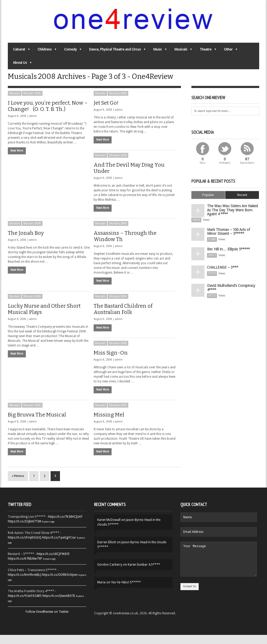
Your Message (219, 571)
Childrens (44, 53)
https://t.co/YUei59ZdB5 (25, 605)
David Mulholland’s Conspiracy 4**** (229, 292)
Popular (208, 204)
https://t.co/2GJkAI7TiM (25, 531)
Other (228, 53)
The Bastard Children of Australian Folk (123, 318)
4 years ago (48, 531)
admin (33, 125)
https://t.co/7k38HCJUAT (65, 526)
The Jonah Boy (26, 242)
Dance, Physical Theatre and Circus (115, 53)
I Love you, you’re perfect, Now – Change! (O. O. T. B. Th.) (48, 115)
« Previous (18, 485)
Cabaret (19, 53)
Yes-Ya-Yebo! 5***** (126, 591)
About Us (20, 67)
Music (157, 53)
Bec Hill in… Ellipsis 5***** (226, 254)
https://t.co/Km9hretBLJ (24, 584)
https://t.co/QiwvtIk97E (59, 605)
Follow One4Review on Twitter (47, 621)
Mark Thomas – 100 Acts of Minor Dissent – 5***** (232, 237)
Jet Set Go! (106, 112)
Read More (17, 160)
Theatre (205, 53)
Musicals (181, 53)
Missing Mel (109, 424)
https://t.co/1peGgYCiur (59, 547)
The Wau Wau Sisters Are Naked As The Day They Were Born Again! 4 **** (232, 218)
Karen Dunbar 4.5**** (144, 574)
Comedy (70, 53)
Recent (242, 204)
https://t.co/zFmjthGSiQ (25, 547)
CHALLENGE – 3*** (221, 272)
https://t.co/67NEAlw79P (25, 568)
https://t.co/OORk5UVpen (60, 584)
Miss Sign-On (111, 362)
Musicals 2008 (32, 102)
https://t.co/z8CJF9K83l (53, 563)
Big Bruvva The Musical (37, 424)
